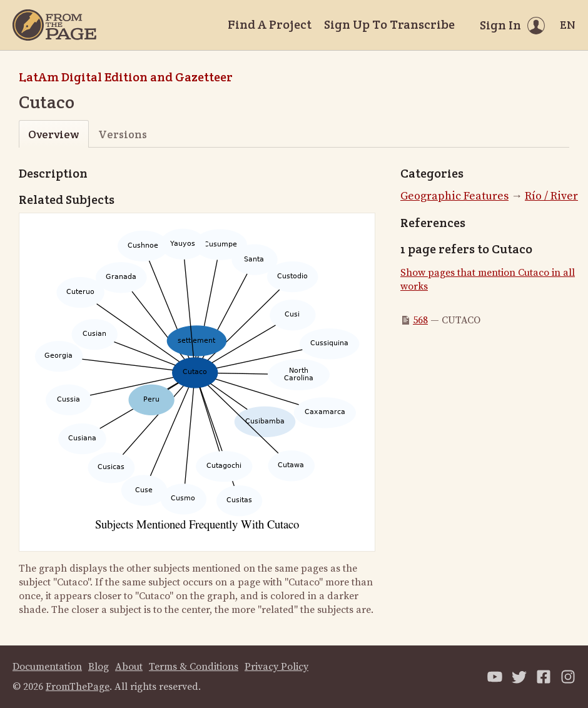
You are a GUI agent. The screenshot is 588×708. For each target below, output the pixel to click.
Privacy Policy (276, 667)
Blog (99, 667)
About (129, 667)
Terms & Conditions (194, 667)
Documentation (47, 667)
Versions (123, 134)
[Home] (54, 25)
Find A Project (270, 24)
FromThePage (78, 687)
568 (420, 320)
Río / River (551, 196)
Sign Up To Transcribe (389, 24)
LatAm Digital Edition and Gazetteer (126, 77)
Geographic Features (454, 196)
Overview (53, 134)
